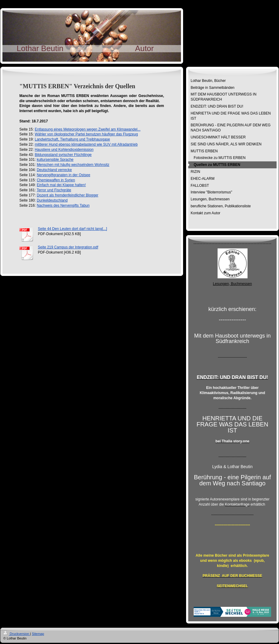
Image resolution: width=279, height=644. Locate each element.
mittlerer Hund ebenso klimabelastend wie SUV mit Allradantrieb (86, 144)
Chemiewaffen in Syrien (56, 180)
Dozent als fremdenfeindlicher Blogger (67, 195)
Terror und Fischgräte (54, 190)
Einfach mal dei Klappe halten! (61, 185)
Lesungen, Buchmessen (233, 284)
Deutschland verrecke (54, 170)
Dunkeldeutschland (52, 200)
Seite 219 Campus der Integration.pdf (68, 247)
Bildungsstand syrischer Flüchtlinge (63, 155)
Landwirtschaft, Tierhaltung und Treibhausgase (72, 139)
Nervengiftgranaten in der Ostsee (63, 175)
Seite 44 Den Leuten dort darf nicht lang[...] (72, 229)
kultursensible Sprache (55, 160)
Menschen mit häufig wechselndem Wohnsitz (73, 165)
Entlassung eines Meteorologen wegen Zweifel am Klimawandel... (88, 129)
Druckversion (17, 634)
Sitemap (38, 634)
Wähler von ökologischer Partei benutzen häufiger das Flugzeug (86, 134)
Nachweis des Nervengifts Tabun (63, 205)
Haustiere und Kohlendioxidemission (64, 150)
